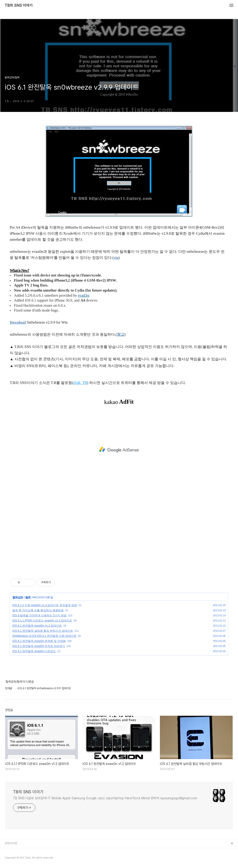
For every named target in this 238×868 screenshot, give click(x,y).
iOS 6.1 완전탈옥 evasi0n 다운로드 (34, 651)
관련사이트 (11, 843)
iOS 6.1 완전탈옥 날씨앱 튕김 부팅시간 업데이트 (43, 631)
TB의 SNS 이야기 (19, 6)
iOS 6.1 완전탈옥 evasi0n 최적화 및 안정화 (39, 641)
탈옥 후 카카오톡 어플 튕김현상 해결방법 (38, 610)
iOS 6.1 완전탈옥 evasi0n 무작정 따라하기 (39, 646)
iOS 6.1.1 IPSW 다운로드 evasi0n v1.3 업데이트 (42, 621)
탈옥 (28, 597)
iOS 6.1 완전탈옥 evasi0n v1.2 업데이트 (37, 626)
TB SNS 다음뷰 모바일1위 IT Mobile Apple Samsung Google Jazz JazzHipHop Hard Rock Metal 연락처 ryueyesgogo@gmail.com (105, 798)
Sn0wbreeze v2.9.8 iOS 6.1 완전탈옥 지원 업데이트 (44, 636)
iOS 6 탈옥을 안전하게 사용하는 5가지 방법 (39, 615)
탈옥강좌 (18, 597)
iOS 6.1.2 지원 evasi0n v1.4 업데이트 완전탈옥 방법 (45, 605)
